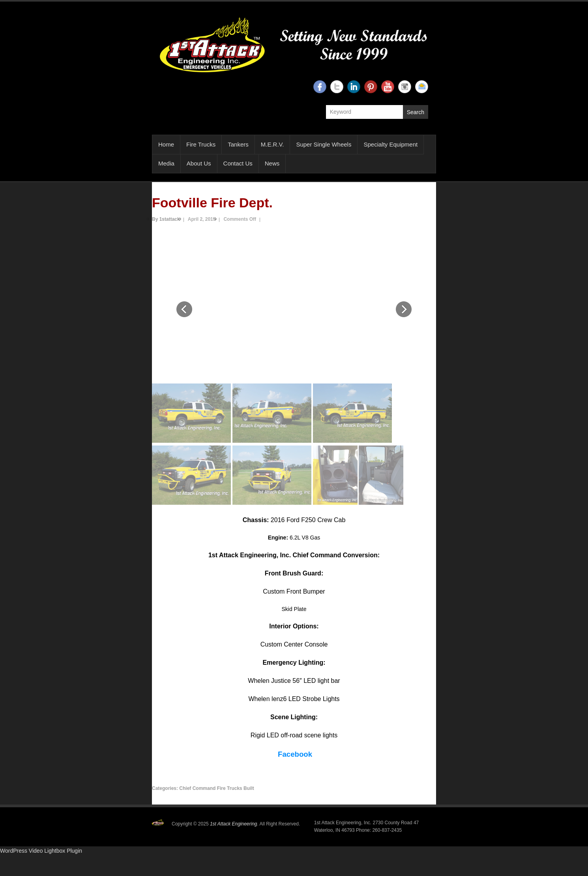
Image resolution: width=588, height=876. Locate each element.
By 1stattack (166, 219)
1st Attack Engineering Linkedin (354, 87)
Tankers (238, 144)
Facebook (295, 754)
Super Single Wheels (324, 144)
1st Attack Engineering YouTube (388, 87)
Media (166, 163)
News (272, 163)
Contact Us (238, 163)
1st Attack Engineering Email (422, 87)
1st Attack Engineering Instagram (405, 87)
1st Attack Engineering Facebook (320, 87)
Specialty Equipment (390, 144)
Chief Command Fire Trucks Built (216, 788)
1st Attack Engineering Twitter (337, 87)
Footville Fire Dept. (212, 203)
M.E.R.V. (272, 144)
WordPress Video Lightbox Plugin (41, 851)
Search (416, 112)
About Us (199, 163)
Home (166, 144)
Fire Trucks (201, 144)
